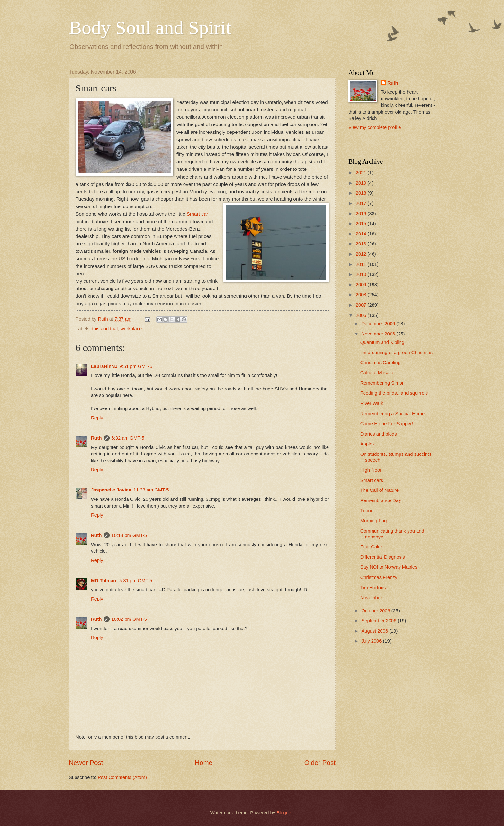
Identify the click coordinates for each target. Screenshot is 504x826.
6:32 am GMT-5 (128, 438)
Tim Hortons (373, 588)
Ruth (96, 438)
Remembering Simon (382, 383)
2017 (362, 203)
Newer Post (86, 762)
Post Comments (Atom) (122, 777)
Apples (368, 444)
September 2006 (379, 621)
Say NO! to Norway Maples (389, 567)
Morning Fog (374, 521)
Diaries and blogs (379, 434)
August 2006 (375, 631)
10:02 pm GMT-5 (129, 619)
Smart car (198, 214)
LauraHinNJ (104, 366)
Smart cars (372, 480)
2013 (362, 244)
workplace (131, 329)
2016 (362, 214)
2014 (362, 234)
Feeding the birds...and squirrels (394, 393)
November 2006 (379, 334)
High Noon (372, 470)
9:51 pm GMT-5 (136, 366)
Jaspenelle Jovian (111, 490)
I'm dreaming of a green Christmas (396, 353)
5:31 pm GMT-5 (136, 581)
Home (204, 762)
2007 (362, 305)
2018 (362, 193)
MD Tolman (104, 581)
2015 (362, 224)
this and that (105, 329)
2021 (362, 173)
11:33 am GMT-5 (151, 490)
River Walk (372, 403)
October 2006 (376, 611)
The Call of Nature (379, 490)
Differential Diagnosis (383, 557)
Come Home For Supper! (387, 424)
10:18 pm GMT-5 (129, 535)
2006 (362, 315)
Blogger (284, 813)
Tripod (367, 511)
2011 (362, 264)
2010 (362, 274)
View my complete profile (375, 127)
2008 (362, 295)
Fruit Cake (371, 547)
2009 (362, 285)
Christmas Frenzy (379, 577)
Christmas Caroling (380, 363)
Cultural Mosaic (377, 373)
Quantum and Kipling (382, 342)
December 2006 (379, 324)
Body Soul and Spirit (150, 28)
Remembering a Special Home (392, 414)
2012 (362, 254)
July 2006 (372, 641)
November (371, 598)
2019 (362, 183)
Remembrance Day (381, 500)
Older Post (320, 762)
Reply (97, 418)
